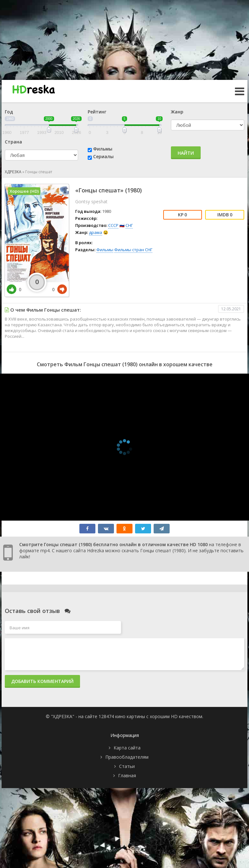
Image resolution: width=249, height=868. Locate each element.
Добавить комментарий (42, 681)
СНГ (129, 225)
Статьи (127, 766)
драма (96, 232)
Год (9, 112)
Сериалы (103, 156)
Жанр (177, 112)
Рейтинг (97, 112)
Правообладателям (127, 757)
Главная (127, 775)
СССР (113, 225)
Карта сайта (127, 748)
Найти (186, 153)
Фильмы (103, 149)
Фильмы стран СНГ (133, 250)
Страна (13, 142)
